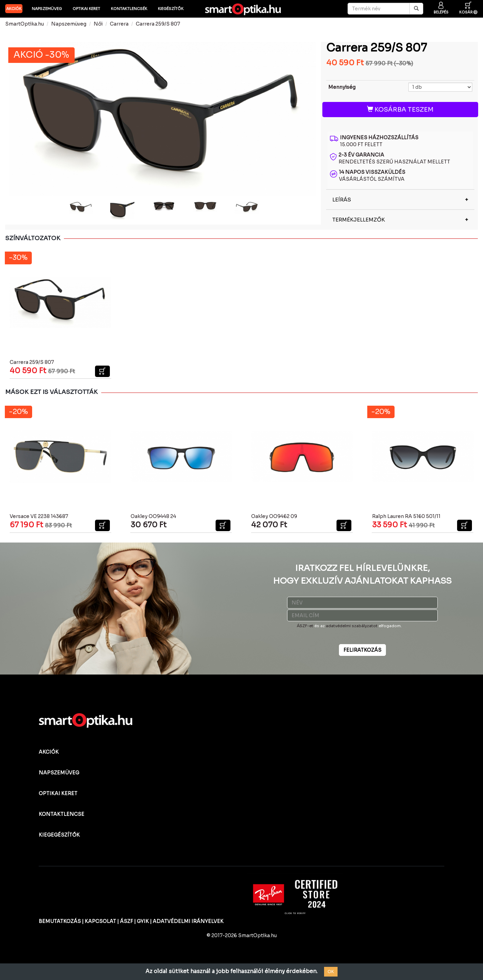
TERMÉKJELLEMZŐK (359, 220)
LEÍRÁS (342, 200)
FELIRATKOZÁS (362, 650)
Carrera (119, 24)
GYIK (143, 921)
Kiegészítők (171, 9)
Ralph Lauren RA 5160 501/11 (406, 516)
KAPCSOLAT (100, 921)
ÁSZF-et (305, 626)
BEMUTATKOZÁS (60, 921)
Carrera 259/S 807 (158, 24)
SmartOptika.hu (25, 24)
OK (331, 972)
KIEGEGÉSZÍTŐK (59, 835)
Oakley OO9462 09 (274, 516)
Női (98, 24)
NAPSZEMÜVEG (59, 773)
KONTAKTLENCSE (61, 814)
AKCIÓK (14, 9)
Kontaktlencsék (129, 9)
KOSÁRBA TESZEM (400, 110)
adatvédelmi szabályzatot (352, 626)
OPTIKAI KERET (58, 793)
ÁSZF (126, 921)
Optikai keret (86, 9)
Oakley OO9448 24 (153, 516)
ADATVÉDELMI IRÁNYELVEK (188, 921)
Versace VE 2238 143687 (39, 516)
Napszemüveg (47, 9)
